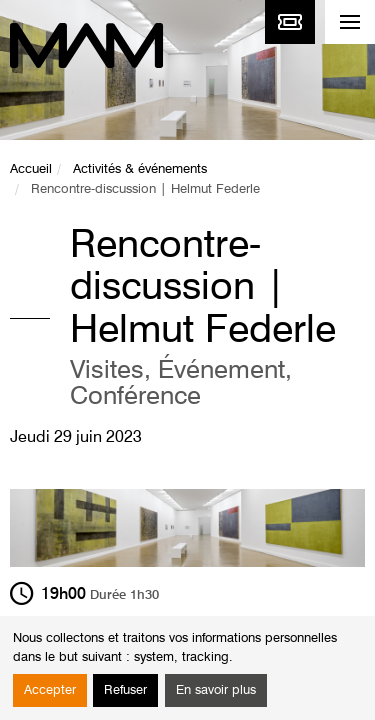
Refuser (125, 690)
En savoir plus (216, 690)
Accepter (50, 690)
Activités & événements (140, 169)
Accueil (31, 169)
